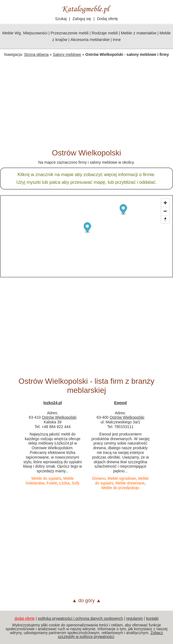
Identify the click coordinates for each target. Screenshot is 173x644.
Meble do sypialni (46, 478)
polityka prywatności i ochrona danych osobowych (80, 618)
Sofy (76, 483)
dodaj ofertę (25, 618)
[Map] (87, 236)
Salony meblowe (67, 54)
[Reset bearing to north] (165, 219)
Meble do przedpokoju (121, 488)
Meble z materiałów (139, 33)
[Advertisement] (87, 107)
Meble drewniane (130, 483)
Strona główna (36, 54)
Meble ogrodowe (122, 478)
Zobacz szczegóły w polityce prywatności (111, 635)
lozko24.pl (53, 403)
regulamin (134, 618)
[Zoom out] (165, 211)
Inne (117, 39)
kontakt (152, 618)
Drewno (99, 478)
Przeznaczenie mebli (69, 33)
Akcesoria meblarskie (90, 39)
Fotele (52, 483)
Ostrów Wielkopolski (59, 417)
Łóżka (64, 483)
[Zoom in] (165, 203)
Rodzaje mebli (105, 33)
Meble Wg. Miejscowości (25, 33)
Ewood (121, 403)
